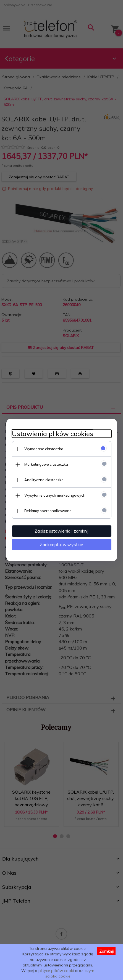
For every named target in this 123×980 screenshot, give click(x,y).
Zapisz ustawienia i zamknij (61, 531)
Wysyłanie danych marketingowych (55, 495)
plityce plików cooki (56, 971)
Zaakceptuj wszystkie (61, 544)
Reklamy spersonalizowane (48, 511)
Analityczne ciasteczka (44, 480)
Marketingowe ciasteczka (46, 464)
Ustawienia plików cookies (53, 434)
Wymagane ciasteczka (44, 449)
